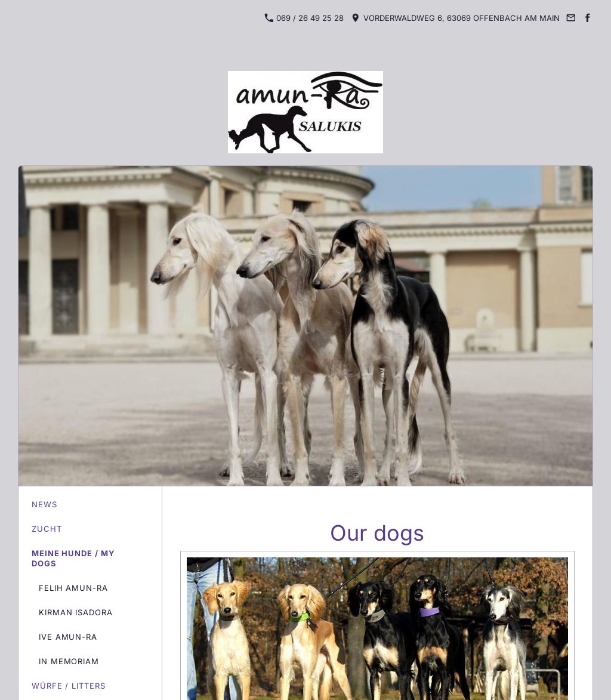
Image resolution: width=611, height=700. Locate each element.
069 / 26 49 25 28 (304, 18)
